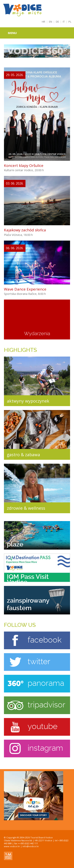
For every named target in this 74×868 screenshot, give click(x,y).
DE (57, 22)
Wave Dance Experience (25, 289)
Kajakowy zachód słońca (25, 230)
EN (51, 22)
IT (64, 22)
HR (44, 22)
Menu (12, 33)
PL (70, 22)
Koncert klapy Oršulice (24, 165)
